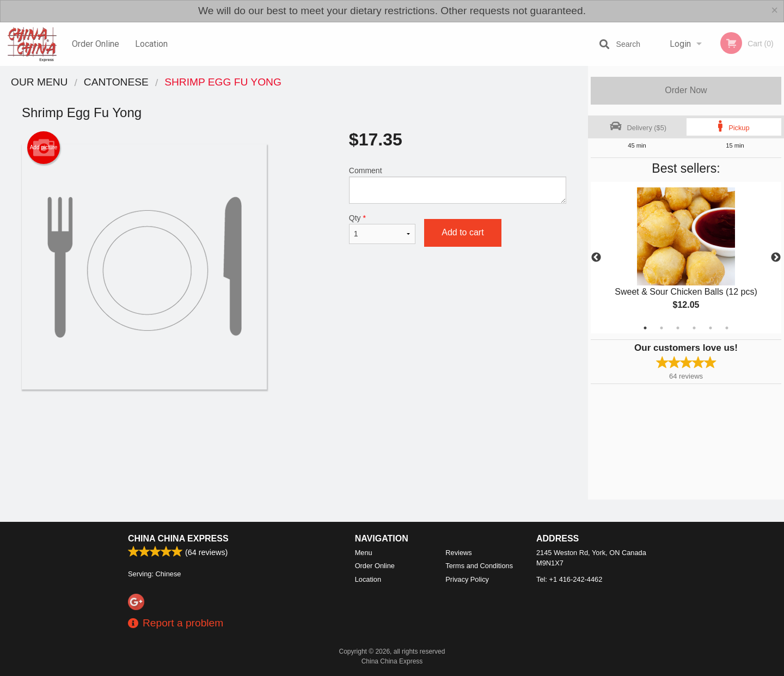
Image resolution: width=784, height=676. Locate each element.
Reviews (458, 553)
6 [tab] (727, 328)
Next (776, 258)
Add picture (44, 148)
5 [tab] (710, 328)
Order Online (96, 44)
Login (680, 44)
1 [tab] (645, 328)
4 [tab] (694, 328)
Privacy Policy (467, 579)
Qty (382, 229)
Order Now (686, 90)
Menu (364, 553)
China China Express (178, 538)
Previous (596, 258)
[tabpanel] (686, 258)
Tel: (569, 579)
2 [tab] (661, 328)
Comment (458, 185)
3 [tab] (678, 328)
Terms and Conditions (479, 566)
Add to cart (463, 232)
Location (151, 44)
